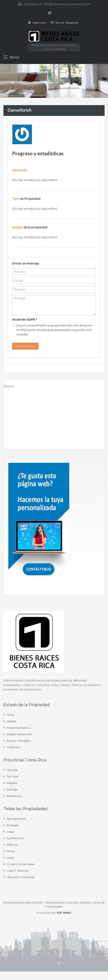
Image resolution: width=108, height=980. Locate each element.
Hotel (10, 858)
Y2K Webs (64, 913)
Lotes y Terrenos (17, 871)
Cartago (12, 789)
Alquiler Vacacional (19, 734)
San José (12, 776)
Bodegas (13, 825)
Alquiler (11, 721)
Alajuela (12, 783)
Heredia (12, 770)
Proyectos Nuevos (19, 728)
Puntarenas (14, 796)
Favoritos (37, 23)
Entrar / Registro (65, 23)
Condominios (15, 838)
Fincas (11, 851)
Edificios (12, 845)
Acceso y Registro (19, 741)
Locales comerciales (20, 864)
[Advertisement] (54, 417)
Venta (10, 715)
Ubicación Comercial (20, 877)
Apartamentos (16, 819)
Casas (10, 832)
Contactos (13, 747)
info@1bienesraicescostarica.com (67, 4)
